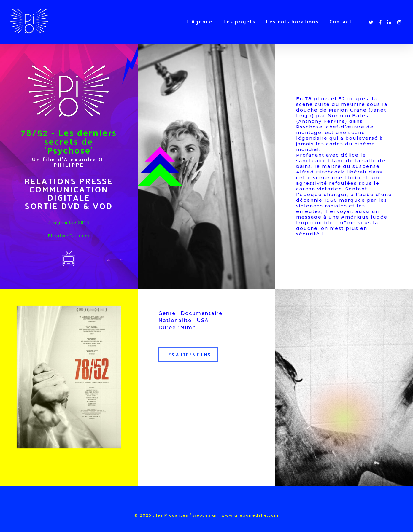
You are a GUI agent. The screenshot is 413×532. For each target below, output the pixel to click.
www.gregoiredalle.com (250, 515)
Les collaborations (292, 21)
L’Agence (200, 21)
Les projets (239, 21)
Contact (341, 21)
